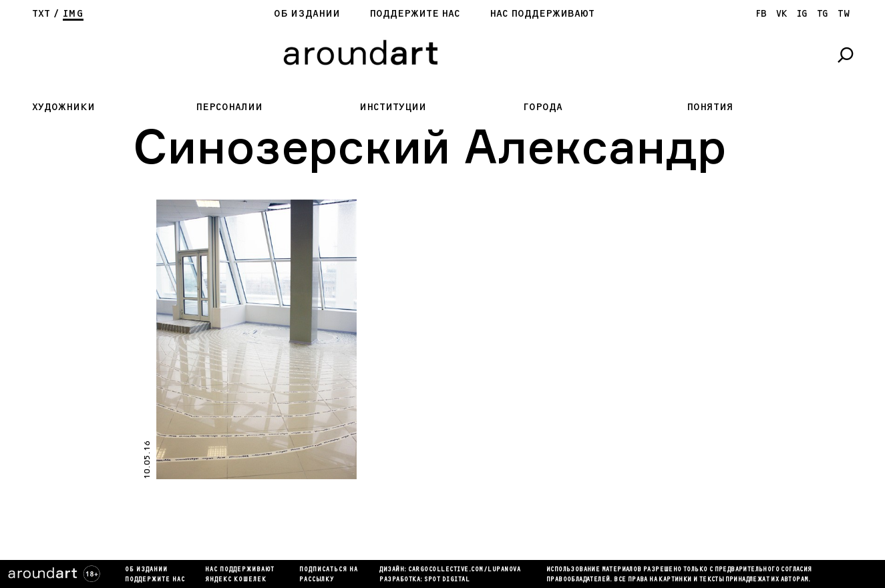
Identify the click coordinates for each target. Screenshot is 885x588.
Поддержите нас (415, 14)
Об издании (307, 14)
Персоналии (229, 107)
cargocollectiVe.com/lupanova (464, 570)
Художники (63, 107)
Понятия (710, 107)
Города (543, 107)
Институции (393, 107)
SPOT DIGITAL (447, 580)
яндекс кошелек (236, 580)
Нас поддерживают (542, 14)
